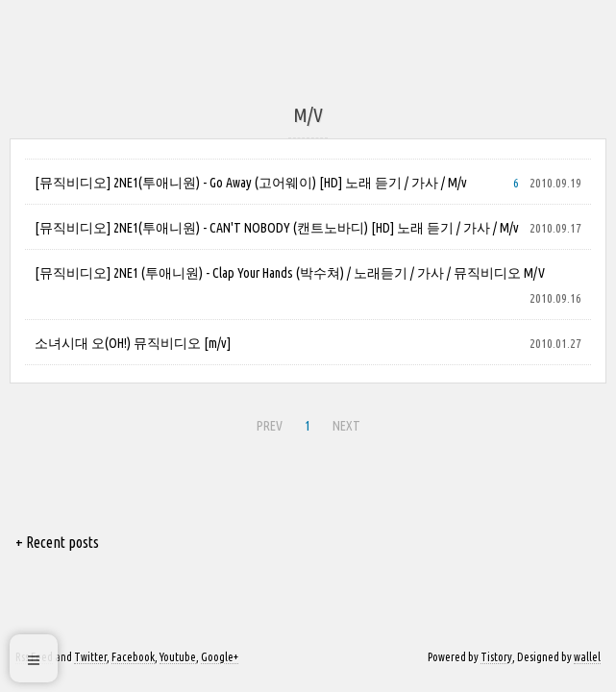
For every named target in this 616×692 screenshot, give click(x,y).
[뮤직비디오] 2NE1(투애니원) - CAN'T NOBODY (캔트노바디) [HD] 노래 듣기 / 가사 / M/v (277, 228)
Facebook (133, 657)
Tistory (496, 657)
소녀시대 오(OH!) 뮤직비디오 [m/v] (133, 343)
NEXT (344, 423)
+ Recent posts (57, 542)
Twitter (90, 657)
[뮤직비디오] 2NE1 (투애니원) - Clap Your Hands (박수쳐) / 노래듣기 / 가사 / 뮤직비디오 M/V (290, 273)
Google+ (220, 657)
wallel (587, 657)
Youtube (178, 657)
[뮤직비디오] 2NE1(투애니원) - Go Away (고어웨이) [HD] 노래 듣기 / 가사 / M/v (251, 183)
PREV (267, 423)
